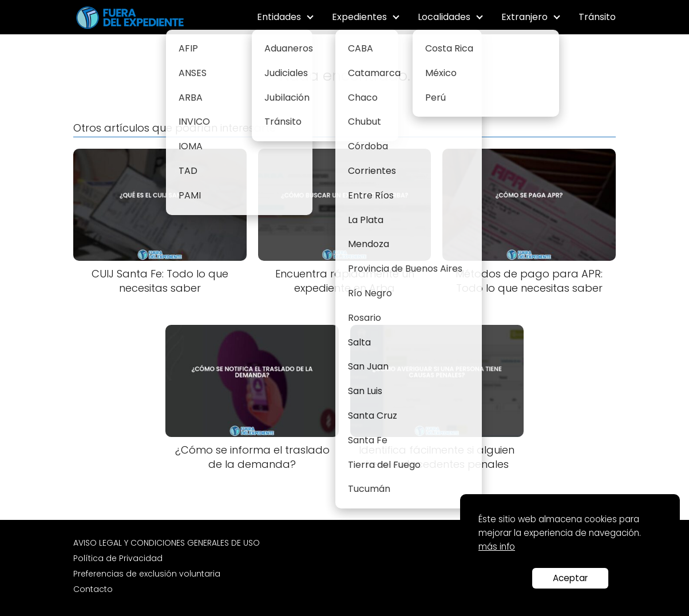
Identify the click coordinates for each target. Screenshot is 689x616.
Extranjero (524, 17)
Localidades (444, 17)
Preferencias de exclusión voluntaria (147, 574)
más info (497, 547)
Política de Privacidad (118, 558)
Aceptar (570, 578)
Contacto (93, 589)
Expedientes (359, 17)
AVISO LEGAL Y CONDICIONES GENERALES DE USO (167, 543)
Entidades (279, 17)
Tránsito (597, 17)
